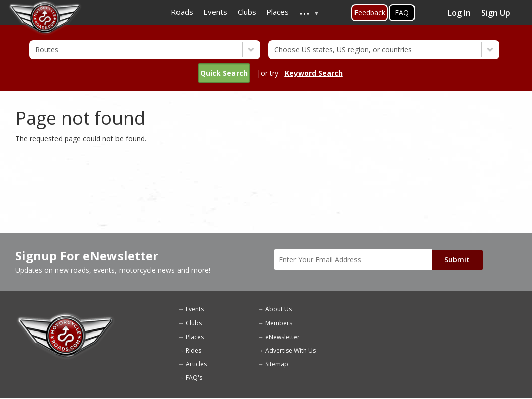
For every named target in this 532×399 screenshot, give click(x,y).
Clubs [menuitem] (247, 12)
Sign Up (496, 13)
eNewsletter (282, 337)
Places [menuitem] (278, 12)
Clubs (194, 323)
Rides (193, 350)
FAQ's (194, 378)
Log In (459, 13)
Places (195, 337)
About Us (279, 309)
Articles (196, 364)
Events (195, 309)
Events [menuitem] (215, 12)
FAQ (402, 12)
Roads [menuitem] (182, 12)
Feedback (370, 12)
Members (279, 323)
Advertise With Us (290, 350)
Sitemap (277, 364)
